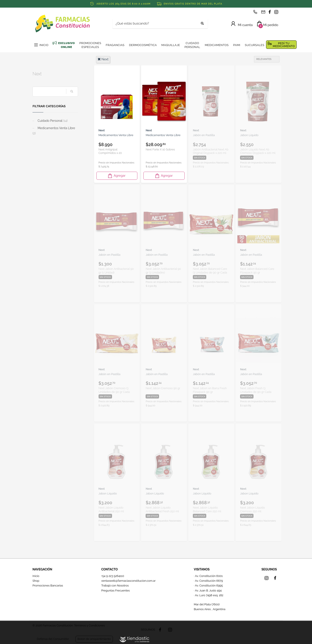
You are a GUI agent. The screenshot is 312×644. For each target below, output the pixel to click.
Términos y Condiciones (89, 625)
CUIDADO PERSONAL (193, 45)
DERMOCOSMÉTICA (143, 45)
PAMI (237, 45)
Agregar (116, 176)
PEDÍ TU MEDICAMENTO (284, 45)
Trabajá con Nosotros (115, 586)
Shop (36, 581)
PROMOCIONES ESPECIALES (90, 45)
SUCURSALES (255, 45)
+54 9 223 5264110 (113, 576)
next (103, 59)
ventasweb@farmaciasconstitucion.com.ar (128, 581)
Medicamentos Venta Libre (54, 131)
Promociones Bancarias (48, 586)
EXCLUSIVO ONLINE (66, 45)
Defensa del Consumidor (53, 639)
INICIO (44, 45)
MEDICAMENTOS (217, 45)
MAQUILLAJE (171, 45)
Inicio (36, 576)
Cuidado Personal (52, 121)
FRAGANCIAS (115, 45)
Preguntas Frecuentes (115, 590)
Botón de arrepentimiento (94, 639)
